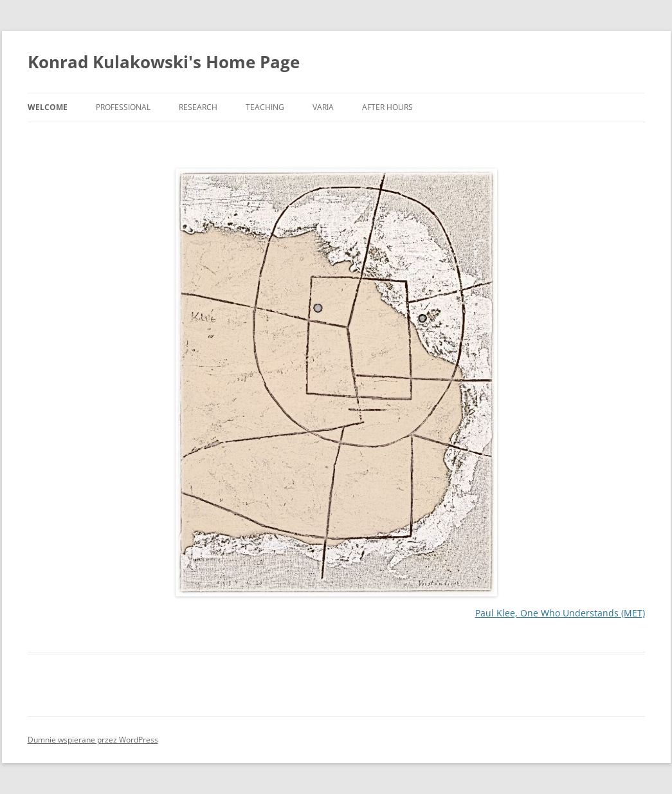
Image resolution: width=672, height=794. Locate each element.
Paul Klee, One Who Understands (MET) (560, 613)
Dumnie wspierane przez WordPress (93, 740)
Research (198, 107)
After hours (387, 107)
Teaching (265, 107)
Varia (323, 107)
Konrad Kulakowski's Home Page (164, 62)
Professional (123, 107)
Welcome (48, 107)
